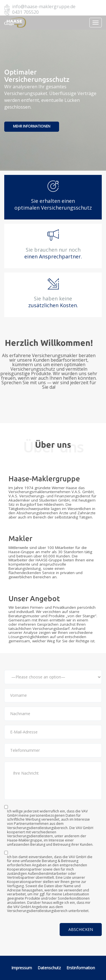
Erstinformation (81, 968)
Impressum (22, 968)
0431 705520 (25, 12)
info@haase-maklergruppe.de (44, 6)
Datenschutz (50, 968)
